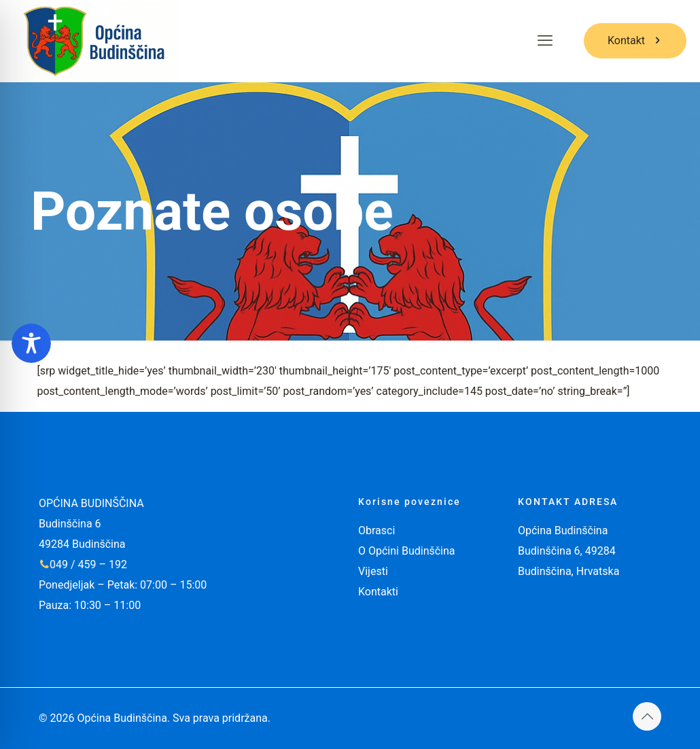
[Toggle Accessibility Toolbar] (31, 343)
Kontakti (378, 592)
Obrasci (377, 530)
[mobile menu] (545, 41)
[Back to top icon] (647, 716)
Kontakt (635, 40)
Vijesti (373, 571)
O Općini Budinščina (407, 551)
